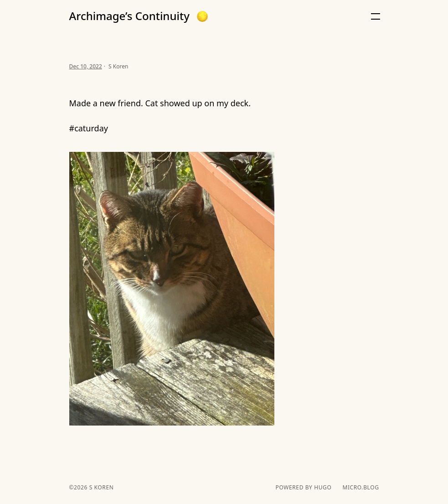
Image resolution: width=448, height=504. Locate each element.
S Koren (100, 487)
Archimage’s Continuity (129, 16)
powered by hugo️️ (304, 488)
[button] (202, 16)
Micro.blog (360, 488)
